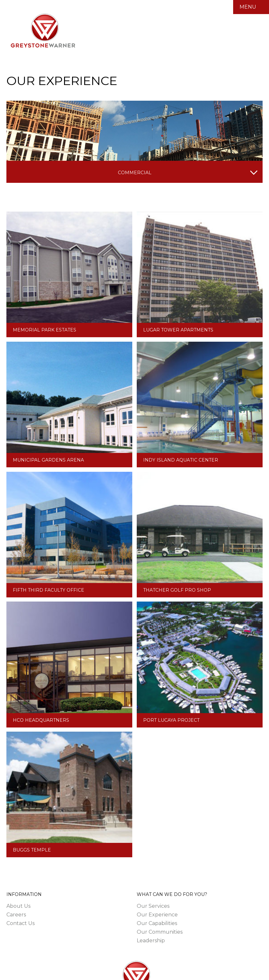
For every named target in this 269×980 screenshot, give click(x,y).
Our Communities (160, 932)
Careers (16, 915)
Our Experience (157, 915)
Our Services (153, 906)
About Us (18, 906)
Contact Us (20, 923)
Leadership (151, 941)
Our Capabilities (157, 923)
